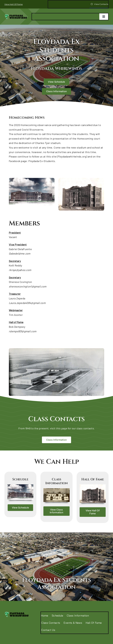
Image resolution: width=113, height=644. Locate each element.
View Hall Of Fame (14, 4)
